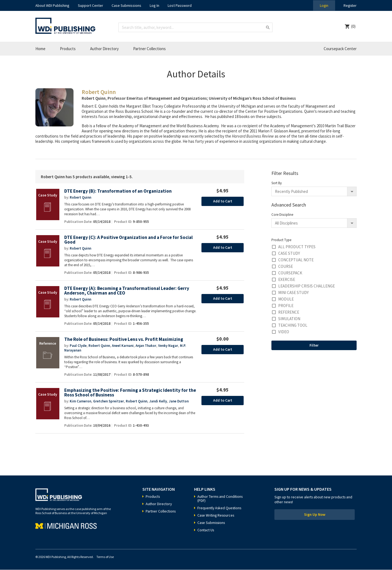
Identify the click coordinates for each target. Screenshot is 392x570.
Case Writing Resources (217, 516)
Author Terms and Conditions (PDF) (221, 499)
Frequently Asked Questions (220, 508)
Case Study (289, 253)
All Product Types (297, 247)
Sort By (277, 183)
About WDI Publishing (52, 5)
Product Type (281, 240)
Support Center (91, 5)
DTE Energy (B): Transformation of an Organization (119, 191)
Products (68, 49)
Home (40, 49)
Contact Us (206, 530)
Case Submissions (126, 5)
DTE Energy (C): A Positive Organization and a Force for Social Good (129, 240)
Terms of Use (105, 557)
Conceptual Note (296, 260)
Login (323, 5)
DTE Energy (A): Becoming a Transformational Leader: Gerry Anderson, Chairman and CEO (128, 291)
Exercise (287, 279)
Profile (286, 306)
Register (350, 5)
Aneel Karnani (123, 346)
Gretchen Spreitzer (108, 401)
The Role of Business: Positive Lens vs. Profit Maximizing (124, 340)
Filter (314, 345)
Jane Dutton (178, 401)
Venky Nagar (168, 346)
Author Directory (104, 49)
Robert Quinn (80, 197)
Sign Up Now (315, 515)
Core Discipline (282, 215)
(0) (353, 26)
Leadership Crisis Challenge (307, 286)
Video (284, 332)
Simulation (289, 319)
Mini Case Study (293, 292)
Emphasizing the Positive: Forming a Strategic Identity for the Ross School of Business (126, 393)
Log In (154, 5)
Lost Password (180, 5)
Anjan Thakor (146, 346)
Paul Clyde (78, 346)
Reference (289, 312)
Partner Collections (149, 49)
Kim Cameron (80, 401)
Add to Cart (223, 201)
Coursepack (290, 273)
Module (286, 299)
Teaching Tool (293, 325)
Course (286, 266)
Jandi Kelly (158, 401)
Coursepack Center (340, 49)
